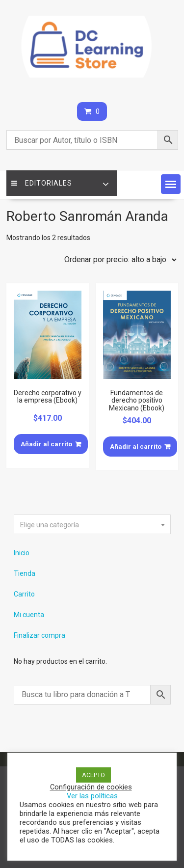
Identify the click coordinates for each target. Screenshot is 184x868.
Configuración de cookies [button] (91, 787)
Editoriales (42, 183)
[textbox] (92, 525)
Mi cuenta (29, 615)
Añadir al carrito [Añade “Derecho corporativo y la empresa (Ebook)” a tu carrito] (46, 444)
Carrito (24, 594)
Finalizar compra (39, 635)
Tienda (25, 573)
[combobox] (92, 524)
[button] (171, 184)
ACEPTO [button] (93, 775)
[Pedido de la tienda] (118, 260)
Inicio (22, 553)
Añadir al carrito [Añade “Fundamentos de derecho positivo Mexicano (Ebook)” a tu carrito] (136, 447)
